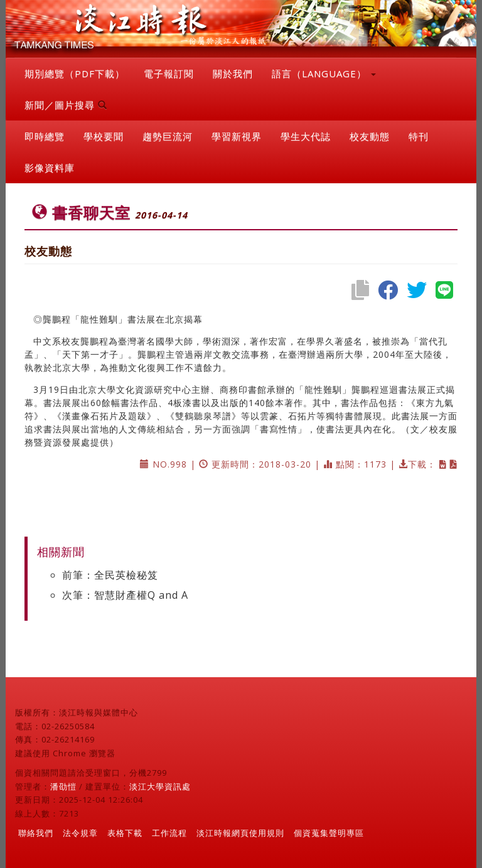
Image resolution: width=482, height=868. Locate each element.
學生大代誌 (306, 136)
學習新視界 (237, 136)
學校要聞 (104, 136)
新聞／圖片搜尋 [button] (66, 105)
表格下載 (125, 833)
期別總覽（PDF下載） (75, 73)
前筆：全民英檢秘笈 (110, 575)
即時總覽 (45, 136)
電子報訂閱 (169, 73)
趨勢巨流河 (168, 136)
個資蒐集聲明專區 (329, 833)
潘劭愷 (63, 786)
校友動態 (370, 136)
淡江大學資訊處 (160, 786)
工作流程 (169, 833)
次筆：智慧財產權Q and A (125, 595)
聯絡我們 (36, 833)
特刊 (419, 136)
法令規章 (80, 833)
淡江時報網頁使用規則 (240, 833)
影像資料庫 (50, 168)
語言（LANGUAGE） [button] (324, 73)
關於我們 (233, 73)
